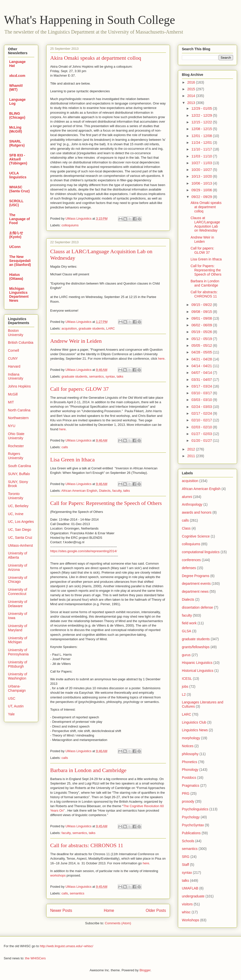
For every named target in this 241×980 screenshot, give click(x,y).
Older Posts (156, 910)
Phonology (190, 770)
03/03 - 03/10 (202, 400)
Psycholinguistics (195, 809)
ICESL (187, 679)
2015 (192, 89)
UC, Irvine (16, 514)
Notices (188, 746)
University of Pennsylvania (18, 652)
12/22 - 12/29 (202, 115)
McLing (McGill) (16, 129)
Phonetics (189, 762)
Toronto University (16, 496)
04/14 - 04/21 (202, 366)
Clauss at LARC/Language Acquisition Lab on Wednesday (205, 224)
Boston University (16, 333)
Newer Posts (61, 910)
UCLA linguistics (18, 175)
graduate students (91, 328)
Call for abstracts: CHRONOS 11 (87, 845)
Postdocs (189, 778)
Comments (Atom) (118, 923)
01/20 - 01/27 (202, 441)
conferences (191, 560)
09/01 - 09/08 (202, 318)
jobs (185, 686)
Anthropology (192, 504)
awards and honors (197, 512)
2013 (192, 103)
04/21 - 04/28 (202, 359)
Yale (11, 714)
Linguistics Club (194, 722)
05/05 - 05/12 (202, 345)
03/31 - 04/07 (202, 380)
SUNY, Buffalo (19, 474)
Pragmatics (191, 785)
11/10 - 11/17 (202, 149)
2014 (192, 96)
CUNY (13, 358)
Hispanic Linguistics (197, 663)
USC (12, 698)
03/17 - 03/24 (202, 386)
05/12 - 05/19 (202, 339)
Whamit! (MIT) (16, 88)
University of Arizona (18, 567)
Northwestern (18, 418)
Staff (185, 865)
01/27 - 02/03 (202, 434)
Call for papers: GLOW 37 (79, 389)
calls (65, 447)
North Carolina (19, 410)
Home (109, 910)
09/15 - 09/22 (202, 305)
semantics (97, 376)
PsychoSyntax (193, 825)
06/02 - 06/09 (202, 325)
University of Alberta (18, 555)
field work (189, 623)
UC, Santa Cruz (20, 538)
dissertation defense (197, 607)
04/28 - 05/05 (202, 352)
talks (120, 376)
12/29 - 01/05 (202, 108)
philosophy (190, 754)
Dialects (105, 491)
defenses (189, 568)
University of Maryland (18, 628)
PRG (186, 793)
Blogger (145, 970)
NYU (12, 426)
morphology (191, 738)
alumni (187, 497)
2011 (192, 456)
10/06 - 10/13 (202, 183)
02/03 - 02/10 (202, 427)
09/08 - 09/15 (202, 312)
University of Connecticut (18, 592)
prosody (188, 801)
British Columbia (21, 343)
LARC (111, 328)
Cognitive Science (196, 536)
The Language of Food (20, 219)
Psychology (191, 817)
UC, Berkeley (18, 506)
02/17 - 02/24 (202, 413)
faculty (117, 491)
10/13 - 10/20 (202, 176)
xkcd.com (17, 76)
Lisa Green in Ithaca (72, 460)
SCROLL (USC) (16, 203)
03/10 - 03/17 (202, 393)
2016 (192, 82)
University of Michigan (18, 640)
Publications (191, 833)
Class (186, 528)
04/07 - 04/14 (202, 373)
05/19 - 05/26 (202, 332)
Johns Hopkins (19, 386)
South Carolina (20, 466)
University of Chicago (18, 580)
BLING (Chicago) (17, 115)
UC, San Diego (20, 530)
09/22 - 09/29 (202, 197)
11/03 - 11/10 (202, 156)
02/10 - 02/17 (202, 420)
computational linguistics (201, 552)
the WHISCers (35, 958)
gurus (186, 655)
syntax (110, 376)
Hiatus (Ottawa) (16, 277)
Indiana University (16, 376)
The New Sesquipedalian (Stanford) (20, 261)
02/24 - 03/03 (202, 407)
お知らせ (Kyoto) (16, 235)
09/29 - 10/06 (202, 190)
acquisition (69, 328)
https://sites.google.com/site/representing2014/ (84, 551)
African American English (79, 491)
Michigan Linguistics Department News (19, 294)
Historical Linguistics (198, 671)
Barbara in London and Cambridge (88, 770)
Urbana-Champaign (17, 688)
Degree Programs (196, 576)
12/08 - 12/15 (202, 129)
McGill (13, 394)
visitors (187, 904)
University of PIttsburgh (18, 664)
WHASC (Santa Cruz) (19, 189)
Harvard (14, 366)
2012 (192, 449)
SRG (186, 857)
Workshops (191, 920)
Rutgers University (16, 456)
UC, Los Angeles (21, 522)
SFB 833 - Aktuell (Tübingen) (18, 159)
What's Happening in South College (90, 20)
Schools (188, 841)
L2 (184, 694)
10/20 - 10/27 (202, 170)
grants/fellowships (196, 647)
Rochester (16, 446)
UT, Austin (16, 706)
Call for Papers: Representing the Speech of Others (106, 503)
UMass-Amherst (20, 545)
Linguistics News (195, 730)
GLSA (186, 631)
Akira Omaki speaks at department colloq (96, 58)
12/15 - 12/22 (202, 122)
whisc (186, 912)
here (161, 359)
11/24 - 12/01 (202, 143)
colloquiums (70, 225)
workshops (58, 875)
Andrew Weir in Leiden (76, 341)
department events (196, 584)
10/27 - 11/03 (202, 163)
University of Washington (18, 676)
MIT (11, 402)
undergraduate (193, 896)
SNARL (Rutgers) (17, 143)
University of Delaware (18, 604)
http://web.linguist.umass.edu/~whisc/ (66, 946)
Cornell (13, 350)
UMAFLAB (190, 888)
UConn (15, 247)
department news (195, 591)
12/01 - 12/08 (202, 136)
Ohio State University (16, 436)
